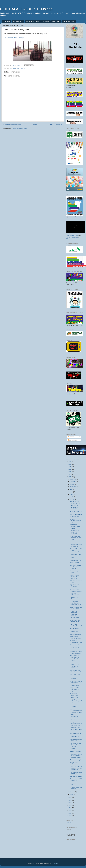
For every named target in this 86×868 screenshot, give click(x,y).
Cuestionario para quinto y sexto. (75, 621)
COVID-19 (13, 68)
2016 (70, 805)
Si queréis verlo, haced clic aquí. (14, 38)
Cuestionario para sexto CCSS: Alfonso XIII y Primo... (75, 665)
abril (71, 497)
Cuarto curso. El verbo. (75, 648)
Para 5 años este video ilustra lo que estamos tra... (76, 729)
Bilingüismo (56, 21)
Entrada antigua (56, 125)
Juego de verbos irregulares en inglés (75, 689)
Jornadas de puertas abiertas (76, 788)
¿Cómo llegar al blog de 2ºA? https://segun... (76, 593)
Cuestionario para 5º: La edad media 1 (76, 671)
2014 (70, 810)
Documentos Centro (33, 21)
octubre (72, 484)
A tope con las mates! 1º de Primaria (76, 608)
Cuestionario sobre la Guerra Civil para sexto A (76, 556)
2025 (70, 464)
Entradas (71, 437)
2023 (70, 469)
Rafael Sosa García (72, 237)
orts (18, 68)
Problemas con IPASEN (74, 678)
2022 (70, 472)
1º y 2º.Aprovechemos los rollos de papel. (76, 711)
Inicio (35, 125)
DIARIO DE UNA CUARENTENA (75, 503)
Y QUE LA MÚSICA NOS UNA (75, 586)
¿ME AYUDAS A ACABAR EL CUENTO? (75, 507)
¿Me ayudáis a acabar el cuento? (76, 625)
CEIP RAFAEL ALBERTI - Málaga (26, 9)
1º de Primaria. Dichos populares (76, 637)
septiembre (74, 487)
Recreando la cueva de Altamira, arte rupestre (76, 567)
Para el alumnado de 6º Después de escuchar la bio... (76, 756)
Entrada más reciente (12, 125)
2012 (70, 816)
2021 (70, 474)
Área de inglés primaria (74, 763)
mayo (72, 494)
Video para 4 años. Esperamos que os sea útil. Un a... (76, 724)
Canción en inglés (75, 674)
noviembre (73, 482)
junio (72, 492)
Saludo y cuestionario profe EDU (76, 740)
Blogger (56, 863)
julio (71, 489)
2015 (70, 808)
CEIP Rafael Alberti (72, 235)
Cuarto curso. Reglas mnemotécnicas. (76, 652)
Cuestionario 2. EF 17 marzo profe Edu (76, 682)
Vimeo (68, 239)
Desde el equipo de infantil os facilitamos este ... (76, 735)
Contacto (7, 21)
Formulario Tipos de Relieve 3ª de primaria (76, 745)
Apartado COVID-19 (76, 776)
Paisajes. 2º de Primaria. (74, 598)
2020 (70, 477)
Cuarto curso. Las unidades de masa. (76, 642)
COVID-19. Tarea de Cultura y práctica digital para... (76, 768)
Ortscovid (22, 68)
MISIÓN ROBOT (75, 563)
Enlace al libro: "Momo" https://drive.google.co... (76, 700)
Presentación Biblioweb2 (74, 694)
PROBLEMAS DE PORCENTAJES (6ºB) (75, 538)
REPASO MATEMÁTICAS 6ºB (75, 521)
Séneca (69, 823)
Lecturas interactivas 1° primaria (76, 545)
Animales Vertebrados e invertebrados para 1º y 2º (76, 717)
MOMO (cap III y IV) (76, 560)
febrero (72, 792)
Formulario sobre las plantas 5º (76, 773)
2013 (70, 813)
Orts (13, 65)
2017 (70, 803)
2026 (70, 461)
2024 (70, 467)
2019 (70, 798)
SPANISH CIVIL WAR (76, 542)
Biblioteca (46, 21)
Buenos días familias (76, 514)
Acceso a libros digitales (74, 706)
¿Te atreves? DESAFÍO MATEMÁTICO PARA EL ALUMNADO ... (75, 614)
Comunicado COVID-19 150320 (76, 780)
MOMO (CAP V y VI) (76, 512)
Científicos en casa (75, 634)
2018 (70, 800)
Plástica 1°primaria (75, 752)
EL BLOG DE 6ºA (75, 589)
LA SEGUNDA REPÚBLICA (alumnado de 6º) (76, 603)
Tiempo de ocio (74, 685)
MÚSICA (72, 749)
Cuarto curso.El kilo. (76, 645)
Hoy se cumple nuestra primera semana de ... (75, 630)
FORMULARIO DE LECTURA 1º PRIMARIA (75, 532)
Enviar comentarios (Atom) (20, 129)
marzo (72, 500)
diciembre (73, 479)
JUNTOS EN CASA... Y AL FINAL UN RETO (76, 526)
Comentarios (72, 440)
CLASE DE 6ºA (74, 517)
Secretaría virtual (69, 21)
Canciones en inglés (76, 760)
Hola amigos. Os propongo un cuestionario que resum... (75, 658)
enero (72, 794)
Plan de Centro (18, 21)
